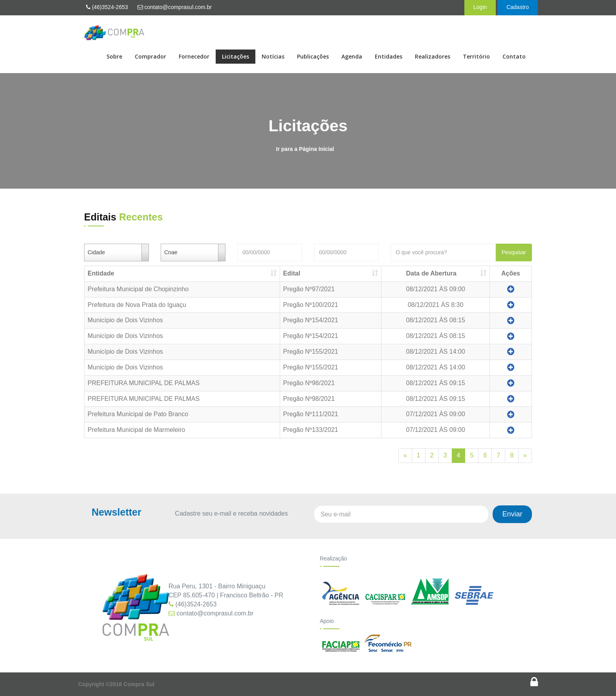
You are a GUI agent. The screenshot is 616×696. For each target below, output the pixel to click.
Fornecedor (194, 56)
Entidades (389, 56)
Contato (514, 56)
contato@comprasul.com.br (175, 7)
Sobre (114, 56)
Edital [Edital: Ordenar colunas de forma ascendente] (292, 273)
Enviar (512, 514)
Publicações (313, 56)
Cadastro (518, 7)
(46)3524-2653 (107, 7)
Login (480, 7)
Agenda (352, 56)
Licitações (236, 56)
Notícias (273, 56)
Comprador (150, 56)
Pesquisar (514, 252)
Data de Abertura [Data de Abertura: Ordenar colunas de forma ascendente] (431, 273)
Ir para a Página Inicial (305, 149)
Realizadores (433, 56)
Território (476, 56)
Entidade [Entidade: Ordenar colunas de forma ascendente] (101, 273)
